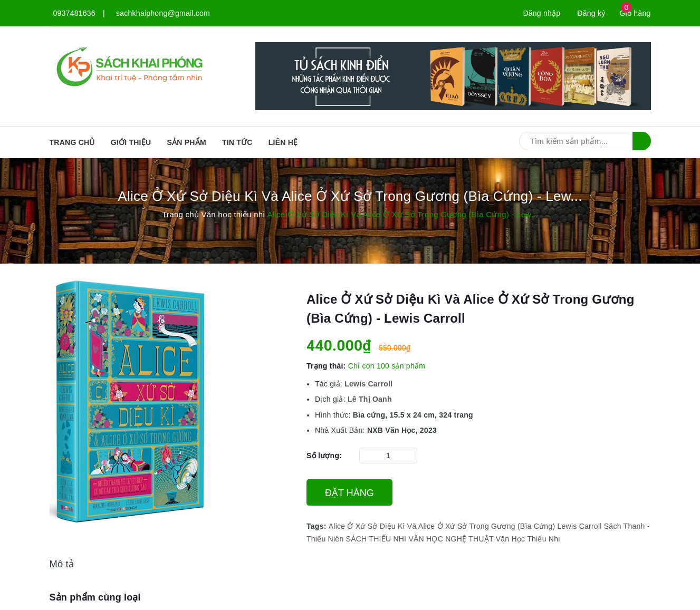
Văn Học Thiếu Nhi (528, 539)
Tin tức (237, 142)
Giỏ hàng (635, 13)
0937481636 (74, 13)
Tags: (318, 526)
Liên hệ (283, 142)
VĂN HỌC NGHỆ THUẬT (451, 539)
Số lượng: (324, 456)
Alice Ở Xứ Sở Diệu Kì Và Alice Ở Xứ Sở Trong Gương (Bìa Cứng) (442, 526)
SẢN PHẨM (186, 142)
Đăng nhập (541, 13)
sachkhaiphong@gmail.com (163, 13)
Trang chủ (72, 142)
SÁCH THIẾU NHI (376, 539)
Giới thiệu (131, 142)
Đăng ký (591, 13)
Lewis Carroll (579, 526)
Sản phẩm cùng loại (95, 597)
